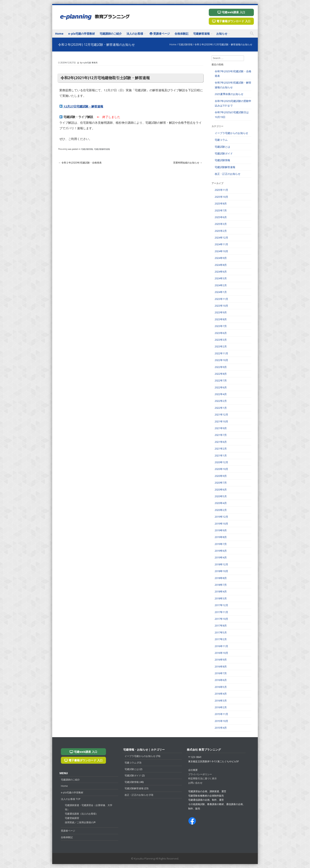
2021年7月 (221, 435)
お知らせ (222, 34)
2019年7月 (221, 544)
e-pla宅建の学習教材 (82, 34)
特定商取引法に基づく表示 (202, 778)
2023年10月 (221, 306)
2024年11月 (221, 244)
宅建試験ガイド (224, 153)
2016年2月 (221, 707)
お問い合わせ (195, 783)
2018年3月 (221, 598)
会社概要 (193, 770)
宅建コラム (221, 140)
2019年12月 (221, 517)
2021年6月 (221, 442)
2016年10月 (221, 653)
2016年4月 (221, 694)
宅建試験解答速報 (102, 149)
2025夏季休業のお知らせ (229, 94)
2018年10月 (221, 571)
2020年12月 (221, 462)
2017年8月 (221, 626)
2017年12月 (221, 605)
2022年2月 (221, 401)
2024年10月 (221, 251)
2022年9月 (221, 367)
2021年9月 (221, 428)
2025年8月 (221, 203)
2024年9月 (221, 258)
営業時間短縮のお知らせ (188, 163)
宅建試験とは (222, 147)
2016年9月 (221, 660)
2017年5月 (221, 632)
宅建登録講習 (72, 818)
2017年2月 (221, 639)
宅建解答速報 (201, 34)
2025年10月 (221, 197)
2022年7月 (221, 380)
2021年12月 (221, 415)
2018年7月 (221, 585)
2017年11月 (221, 612)
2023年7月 (221, 326)
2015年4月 (221, 728)
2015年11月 (221, 714)
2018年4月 (221, 591)
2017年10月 (221, 619)
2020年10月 (221, 469)
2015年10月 (221, 721)
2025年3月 (221, 224)
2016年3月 (221, 701)
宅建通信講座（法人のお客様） (81, 814)
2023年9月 (221, 312)
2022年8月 (221, 374)
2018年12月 (221, 564)
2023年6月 (221, 333)
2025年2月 (221, 231)
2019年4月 (221, 557)
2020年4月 (221, 503)
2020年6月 (221, 490)
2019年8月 (221, 537)
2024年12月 (221, 238)
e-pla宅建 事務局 (90, 63)
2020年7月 (221, 483)
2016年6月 (221, 680)
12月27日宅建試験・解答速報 (81, 106)
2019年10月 (221, 524)
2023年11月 (221, 299)
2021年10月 (221, 421)
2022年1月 (221, 408)
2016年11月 (221, 646)
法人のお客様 (135, 34)
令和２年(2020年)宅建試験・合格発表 (80, 163)
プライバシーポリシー (200, 774)
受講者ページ (160, 34)
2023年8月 (221, 319)
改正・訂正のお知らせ (228, 174)
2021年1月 (221, 455)
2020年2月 (221, 510)
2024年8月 (221, 265)
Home (59, 34)
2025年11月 (221, 190)
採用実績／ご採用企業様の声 (80, 822)
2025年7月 (221, 210)
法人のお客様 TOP (71, 799)
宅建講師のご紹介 (111, 34)
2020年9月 (221, 476)
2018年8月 (221, 578)
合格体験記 (181, 34)
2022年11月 (221, 353)
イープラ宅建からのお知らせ (231, 133)
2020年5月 (221, 496)
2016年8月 (221, 666)
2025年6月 (221, 217)
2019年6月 (221, 551)
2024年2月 (221, 285)
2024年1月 (221, 292)
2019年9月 (221, 530)
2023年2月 (221, 346)
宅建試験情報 (185, 44)
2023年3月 (221, 340)
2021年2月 (221, 449)
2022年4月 (221, 394)
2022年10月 (221, 360)
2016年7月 (221, 673)
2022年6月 (221, 387)
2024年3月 (221, 278)
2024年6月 (221, 272)
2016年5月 (221, 687)
